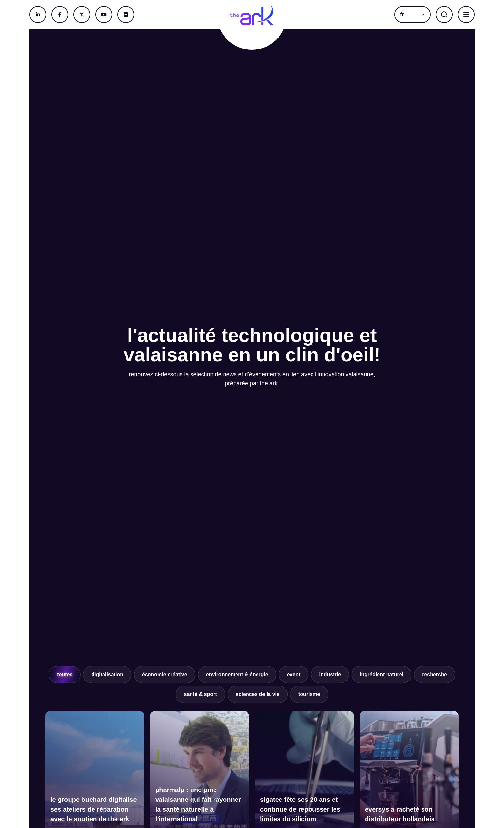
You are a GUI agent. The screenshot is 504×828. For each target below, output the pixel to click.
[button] (412, 15)
